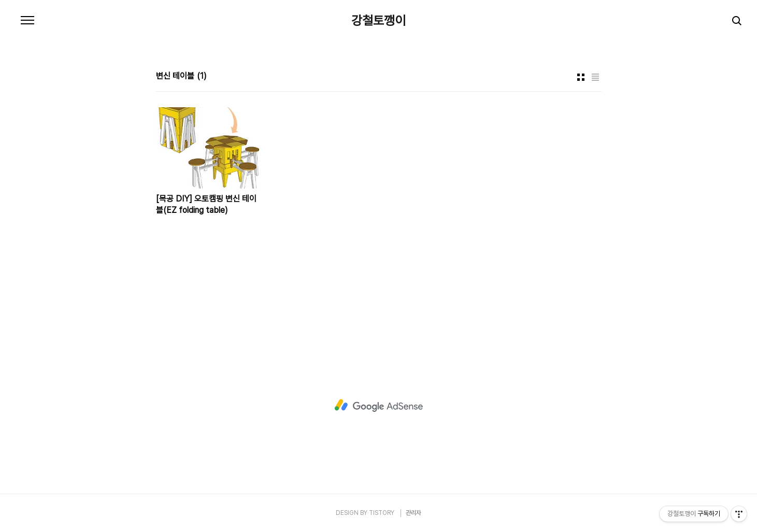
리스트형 (595, 77)
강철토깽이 (378, 21)
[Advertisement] (379, 406)
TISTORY (382, 513)
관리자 (413, 513)
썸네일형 (581, 77)
